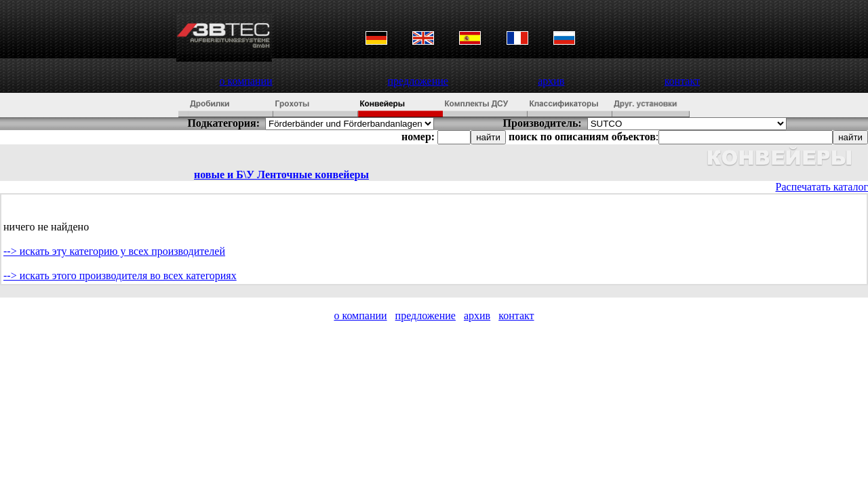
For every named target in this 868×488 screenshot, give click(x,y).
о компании (246, 81)
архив (551, 81)
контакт (682, 81)
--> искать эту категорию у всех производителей (114, 251)
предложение (418, 81)
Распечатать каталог (822, 187)
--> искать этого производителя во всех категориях (120, 276)
